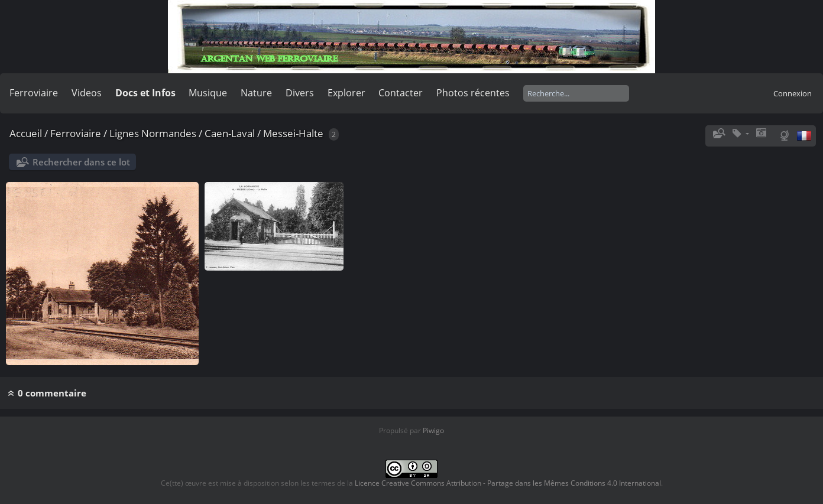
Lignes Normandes (153, 133)
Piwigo (433, 430)
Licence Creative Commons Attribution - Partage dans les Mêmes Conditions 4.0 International (508, 483)
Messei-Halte (293, 133)
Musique (208, 93)
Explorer (346, 93)
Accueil (26, 133)
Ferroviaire (34, 93)
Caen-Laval (230, 133)
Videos (87, 93)
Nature (256, 93)
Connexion (793, 93)
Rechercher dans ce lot (81, 162)
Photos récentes (473, 93)
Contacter (401, 93)
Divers (300, 93)
